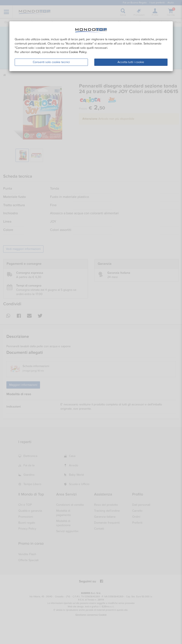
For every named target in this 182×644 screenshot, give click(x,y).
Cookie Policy (78, 52)
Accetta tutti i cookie (131, 62)
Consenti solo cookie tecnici (51, 62)
